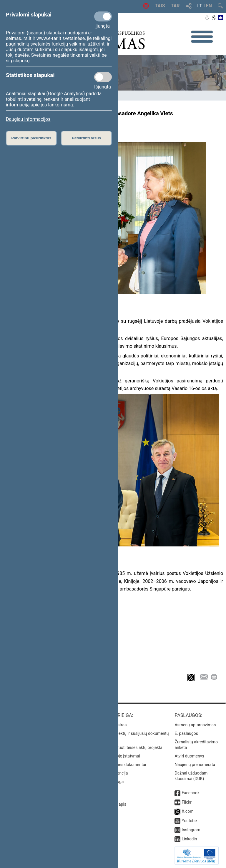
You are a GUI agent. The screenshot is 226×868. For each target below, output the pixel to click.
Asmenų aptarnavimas (195, 725)
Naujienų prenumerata (195, 765)
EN (209, 6)
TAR (175, 6)
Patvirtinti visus (86, 138)
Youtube (189, 821)
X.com (187, 811)
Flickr (187, 802)
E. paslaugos (186, 733)
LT (200, 6)
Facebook (191, 793)
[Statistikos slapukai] (103, 77)
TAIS (160, 6)
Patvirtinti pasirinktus (31, 138)
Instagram (191, 830)
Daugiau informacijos (28, 119)
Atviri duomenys (189, 756)
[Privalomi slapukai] (103, 16)
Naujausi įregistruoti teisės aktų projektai (126, 747)
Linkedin (189, 839)
